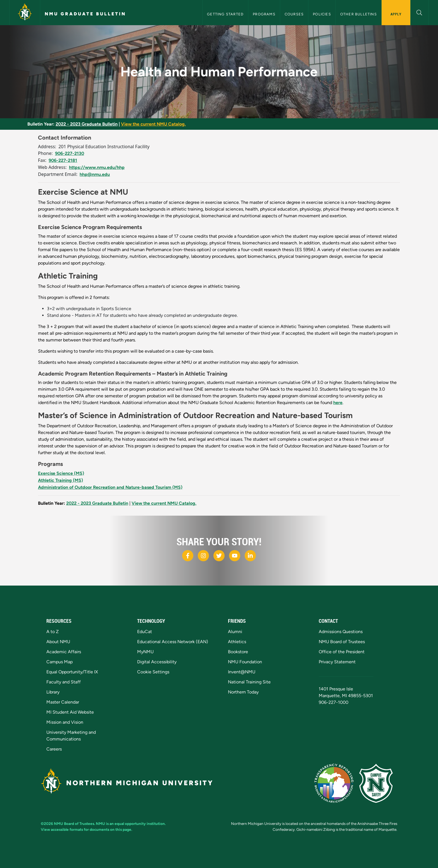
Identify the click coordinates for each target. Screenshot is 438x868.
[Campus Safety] (378, 783)
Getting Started (225, 14)
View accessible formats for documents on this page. (86, 829)
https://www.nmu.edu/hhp (97, 167)
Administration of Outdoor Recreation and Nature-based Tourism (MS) (110, 487)
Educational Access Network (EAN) (173, 642)
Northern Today (243, 692)
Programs (264, 14)
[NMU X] (219, 556)
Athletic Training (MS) (60, 480)
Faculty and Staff (64, 682)
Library (53, 692)
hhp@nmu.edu (95, 174)
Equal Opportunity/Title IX (72, 672)
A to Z (53, 632)
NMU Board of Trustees (342, 642)
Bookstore (238, 652)
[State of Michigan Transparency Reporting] (337, 783)
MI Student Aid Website (70, 712)
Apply (396, 14)
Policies (322, 14)
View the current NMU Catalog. (153, 124)
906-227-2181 (63, 160)
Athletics (237, 642)
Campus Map (59, 662)
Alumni (235, 632)
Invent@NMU (242, 672)
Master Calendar (63, 702)
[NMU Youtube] (235, 556)
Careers (54, 749)
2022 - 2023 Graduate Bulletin (87, 124)
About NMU (58, 642)
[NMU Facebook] (188, 556)
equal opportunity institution (140, 824)
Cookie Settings (153, 672)
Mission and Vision (65, 722)
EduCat (145, 632)
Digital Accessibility (157, 662)
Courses (294, 14)
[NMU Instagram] (203, 556)
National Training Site (249, 682)
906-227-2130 (70, 153)
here (338, 403)
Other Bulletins (359, 14)
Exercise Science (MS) (61, 473)
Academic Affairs (64, 652)
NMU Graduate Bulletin (85, 14)
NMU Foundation (245, 662)
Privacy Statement (337, 662)
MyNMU (145, 652)
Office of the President (342, 652)
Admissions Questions (341, 632)
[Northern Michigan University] (25, 13)
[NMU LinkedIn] (250, 556)
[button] (419, 12)
